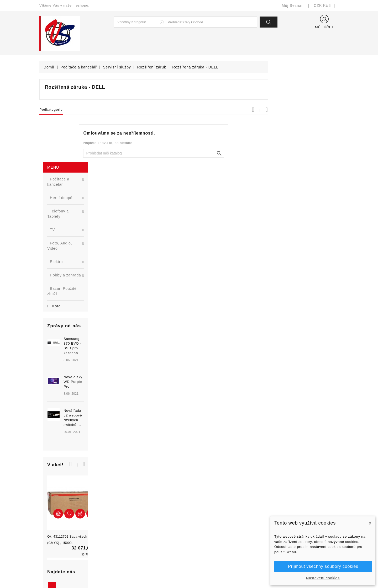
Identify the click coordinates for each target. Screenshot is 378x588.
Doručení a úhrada (209, 497)
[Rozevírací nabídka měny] (322, 6)
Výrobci (123, 521)
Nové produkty (129, 505)
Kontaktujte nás (207, 537)
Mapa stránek (205, 545)
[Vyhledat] (224, 153)
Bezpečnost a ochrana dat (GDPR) (223, 505)
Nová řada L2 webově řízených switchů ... (80, 282)
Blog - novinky (129, 529)
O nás (198, 521)
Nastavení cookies (323, 578)
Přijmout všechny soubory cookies (323, 566)
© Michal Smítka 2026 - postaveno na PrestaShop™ (189, 570)
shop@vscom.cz (60, 537)
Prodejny (201, 552)
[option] (71, 262)
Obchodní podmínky (210, 513)
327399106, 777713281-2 (68, 529)
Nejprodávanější (131, 513)
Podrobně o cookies (210, 529)
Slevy (121, 497)
